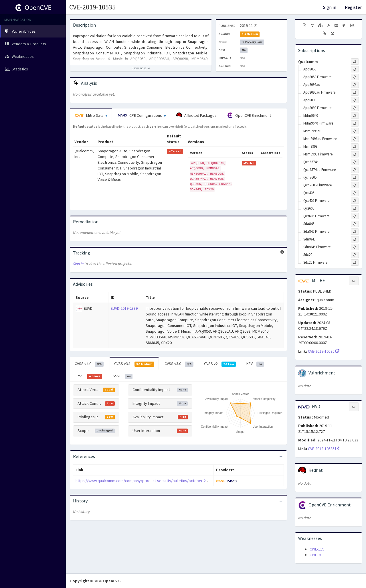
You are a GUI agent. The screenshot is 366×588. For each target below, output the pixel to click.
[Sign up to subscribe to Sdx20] (355, 255)
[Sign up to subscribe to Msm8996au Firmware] (355, 139)
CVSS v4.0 (89, 364)
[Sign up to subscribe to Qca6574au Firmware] (355, 170)
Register (353, 7)
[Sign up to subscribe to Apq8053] (355, 69)
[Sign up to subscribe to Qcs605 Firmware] (355, 216)
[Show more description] (141, 68)
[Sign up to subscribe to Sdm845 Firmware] (355, 247)
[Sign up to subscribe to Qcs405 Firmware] (355, 201)
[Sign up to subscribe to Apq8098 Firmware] (355, 108)
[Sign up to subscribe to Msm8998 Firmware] (355, 154)
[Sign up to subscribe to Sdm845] (355, 239)
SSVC (123, 376)
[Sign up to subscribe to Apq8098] (355, 100)
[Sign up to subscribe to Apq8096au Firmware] (355, 92)
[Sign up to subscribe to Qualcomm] (355, 62)
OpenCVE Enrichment (249, 115)
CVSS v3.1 (134, 364)
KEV (255, 364)
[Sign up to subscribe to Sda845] (355, 224)
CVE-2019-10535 (92, 7)
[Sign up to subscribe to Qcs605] (355, 208)
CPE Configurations (142, 115)
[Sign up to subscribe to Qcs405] (355, 193)
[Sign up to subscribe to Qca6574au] (355, 162)
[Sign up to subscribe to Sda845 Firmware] (355, 232)
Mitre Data (91, 115)
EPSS (88, 376)
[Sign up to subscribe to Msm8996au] (355, 131)
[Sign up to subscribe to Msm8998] (355, 147)
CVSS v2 (220, 364)
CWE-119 (317, 549)
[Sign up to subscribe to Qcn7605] (355, 177)
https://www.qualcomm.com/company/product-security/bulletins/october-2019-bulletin (151, 481)
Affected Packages (196, 115)
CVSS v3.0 (179, 364)
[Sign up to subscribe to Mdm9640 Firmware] (355, 123)
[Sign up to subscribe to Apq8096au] (355, 85)
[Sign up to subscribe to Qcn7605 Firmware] (355, 185)
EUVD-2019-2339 (124, 308)
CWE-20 (316, 555)
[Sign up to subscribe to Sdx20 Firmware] (355, 263)
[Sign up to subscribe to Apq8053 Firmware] (355, 77)
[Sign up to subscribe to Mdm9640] (355, 116)
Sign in (330, 7)
